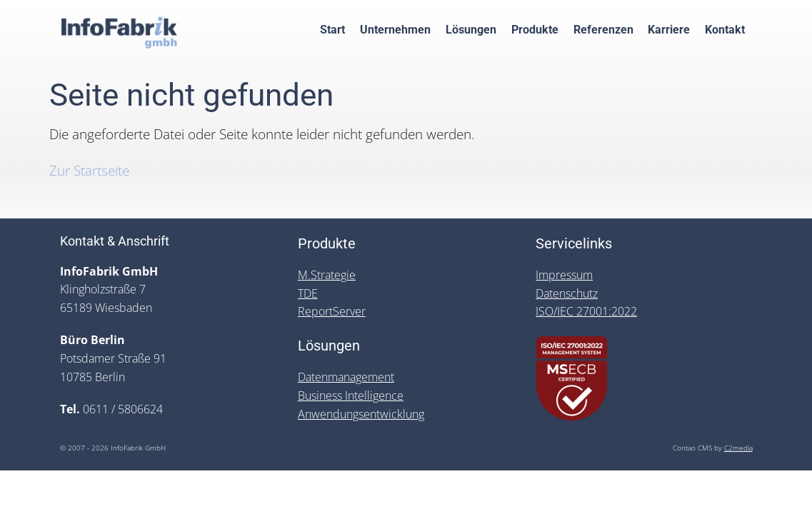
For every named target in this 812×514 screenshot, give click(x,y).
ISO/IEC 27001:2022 (586, 311)
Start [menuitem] (332, 30)
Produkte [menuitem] (535, 30)
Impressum (564, 275)
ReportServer (332, 311)
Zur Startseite (89, 170)
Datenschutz (567, 293)
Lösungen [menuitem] (471, 30)
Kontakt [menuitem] (725, 30)
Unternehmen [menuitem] (395, 30)
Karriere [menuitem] (669, 30)
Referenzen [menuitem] (603, 30)
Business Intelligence (351, 395)
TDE (308, 293)
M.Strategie (327, 275)
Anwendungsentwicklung (361, 414)
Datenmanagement (346, 377)
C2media (738, 448)
